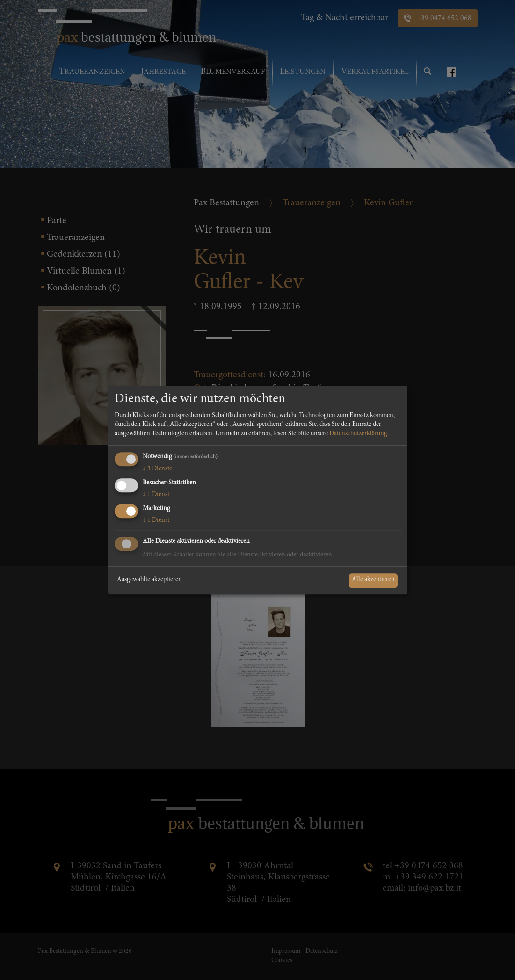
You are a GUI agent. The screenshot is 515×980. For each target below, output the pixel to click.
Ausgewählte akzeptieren (149, 580)
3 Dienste (157, 469)
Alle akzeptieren (373, 580)
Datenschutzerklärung (358, 434)
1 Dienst (156, 495)
